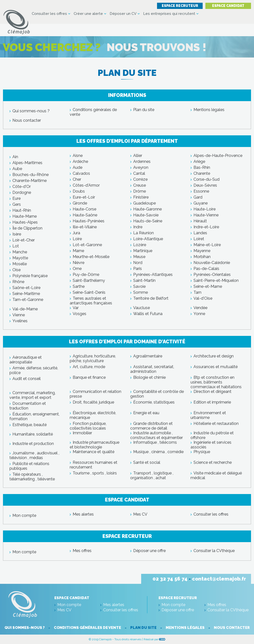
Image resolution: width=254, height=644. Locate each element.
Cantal (139, 173)
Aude (78, 167)
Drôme (140, 191)
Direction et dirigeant (212, 392)
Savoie (139, 286)
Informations (127, 95)
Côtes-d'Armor (86, 185)
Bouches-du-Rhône (31, 175)
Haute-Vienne (206, 215)
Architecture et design (214, 356)
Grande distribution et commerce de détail (151, 426)
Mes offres (82, 551)
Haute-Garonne (147, 209)
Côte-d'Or (22, 187)
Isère (17, 234)
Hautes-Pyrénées (89, 221)
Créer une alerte (88, 14)
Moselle (20, 264)
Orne (77, 269)
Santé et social (147, 462)
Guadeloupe (144, 203)
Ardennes (142, 161)
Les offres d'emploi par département (127, 141)
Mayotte (20, 258)
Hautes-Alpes (25, 222)
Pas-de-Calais (206, 269)
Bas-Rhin (202, 167)
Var (76, 308)
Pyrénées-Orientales (212, 275)
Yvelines (20, 321)
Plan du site (144, 110)
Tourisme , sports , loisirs (95, 473)
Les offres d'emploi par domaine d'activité (127, 342)
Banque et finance (89, 377)
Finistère (141, 197)
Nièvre (79, 263)
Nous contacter (27, 120)
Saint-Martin (144, 280)
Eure (16, 198)
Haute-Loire (205, 209)
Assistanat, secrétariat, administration (152, 369)
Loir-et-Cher (24, 240)
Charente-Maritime (30, 181)
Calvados (81, 173)
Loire (77, 239)
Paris (138, 269)
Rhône (18, 282)
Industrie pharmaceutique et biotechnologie (95, 445)
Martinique (143, 251)
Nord (138, 263)
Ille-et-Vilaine (85, 227)
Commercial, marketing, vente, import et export (32, 395)
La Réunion (143, 233)
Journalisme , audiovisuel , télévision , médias (34, 455)
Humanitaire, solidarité (33, 434)
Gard (198, 197)
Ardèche (80, 161)
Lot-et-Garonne (87, 245)
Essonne (201, 191)
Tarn (197, 292)
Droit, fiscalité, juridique (93, 402)
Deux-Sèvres (205, 185)
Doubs (79, 191)
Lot (16, 246)
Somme (141, 292)
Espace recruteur (180, 6)
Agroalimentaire (148, 356)
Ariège (199, 161)
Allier (138, 156)
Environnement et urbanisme (208, 415)
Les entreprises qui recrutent (169, 14)
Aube (17, 169)
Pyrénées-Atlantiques (153, 275)
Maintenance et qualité (94, 452)
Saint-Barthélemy (89, 280)
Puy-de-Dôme (86, 275)
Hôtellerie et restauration (216, 424)
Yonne (199, 314)
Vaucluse (142, 308)
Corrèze (140, 179)
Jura (76, 233)
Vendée (200, 308)
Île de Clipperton (27, 228)
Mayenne (202, 251)
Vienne (19, 315)
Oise (16, 270)
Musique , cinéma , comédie (158, 452)
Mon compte (24, 515)
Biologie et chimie (149, 377)
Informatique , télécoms (155, 442)
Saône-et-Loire (26, 288)
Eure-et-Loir (84, 197)
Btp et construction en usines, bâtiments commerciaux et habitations (216, 382)
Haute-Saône (85, 215)
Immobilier (82, 433)
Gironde (80, 203)
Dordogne (22, 192)
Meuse (139, 257)
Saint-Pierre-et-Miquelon (216, 280)
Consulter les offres (49, 14)
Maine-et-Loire (207, 245)
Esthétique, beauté (30, 425)
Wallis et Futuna (148, 314)
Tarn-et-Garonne (28, 300)
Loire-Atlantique (148, 239)
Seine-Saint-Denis (89, 292)
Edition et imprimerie (212, 402)
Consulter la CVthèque (214, 551)
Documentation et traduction (28, 406)
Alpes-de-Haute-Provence (218, 156)
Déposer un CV (123, 14)
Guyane (201, 203)
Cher (77, 179)
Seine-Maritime (26, 294)
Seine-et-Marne (208, 286)
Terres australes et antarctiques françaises (91, 301)
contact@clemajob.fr (219, 579)
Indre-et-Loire (206, 227)
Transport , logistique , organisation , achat (152, 475)
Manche (20, 252)
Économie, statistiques (154, 402)
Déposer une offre (149, 551)
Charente (202, 173)
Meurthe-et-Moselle (91, 257)
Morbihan (202, 257)
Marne (78, 251)
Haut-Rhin (22, 210)
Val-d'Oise (203, 298)
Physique (202, 452)
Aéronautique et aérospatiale (26, 360)
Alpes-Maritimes (27, 163)
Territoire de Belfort (151, 298)
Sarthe (79, 286)
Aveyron (141, 167)
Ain (15, 157)
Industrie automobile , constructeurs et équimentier (157, 435)
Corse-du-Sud (206, 179)
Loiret (199, 239)
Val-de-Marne (25, 309)
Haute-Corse (84, 209)
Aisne (78, 156)
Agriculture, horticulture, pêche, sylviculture (93, 358)
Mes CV (140, 514)
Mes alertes (83, 514)
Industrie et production (33, 444)
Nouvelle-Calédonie (212, 263)
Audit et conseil (27, 379)
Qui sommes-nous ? (31, 111)
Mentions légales (209, 110)
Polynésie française (30, 276)
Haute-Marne (25, 216)
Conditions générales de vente (87, 628)
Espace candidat (228, 6)
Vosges (79, 314)
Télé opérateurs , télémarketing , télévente (32, 477)
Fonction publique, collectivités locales (88, 426)
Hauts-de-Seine (148, 221)
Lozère (140, 245)
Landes (200, 233)
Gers (17, 204)
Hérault (200, 221)
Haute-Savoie (146, 215)
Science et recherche (213, 462)
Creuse (140, 185)
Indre (138, 227)
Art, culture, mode (89, 367)
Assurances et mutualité (216, 367)
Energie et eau (146, 413)
